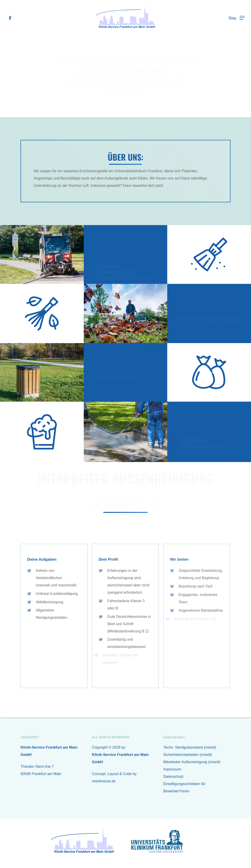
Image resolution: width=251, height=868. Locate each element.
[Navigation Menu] (237, 18)
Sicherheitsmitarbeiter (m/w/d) (188, 755)
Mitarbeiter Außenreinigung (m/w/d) (192, 762)
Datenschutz (174, 777)
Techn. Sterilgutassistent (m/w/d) (190, 747)
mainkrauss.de (104, 781)
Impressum (172, 769)
